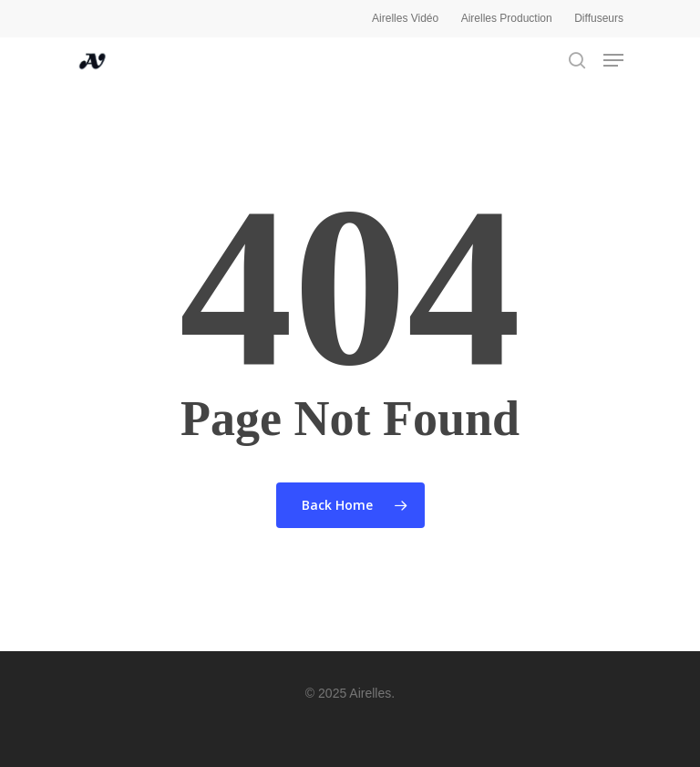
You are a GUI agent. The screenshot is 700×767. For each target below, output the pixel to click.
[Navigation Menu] (613, 60)
